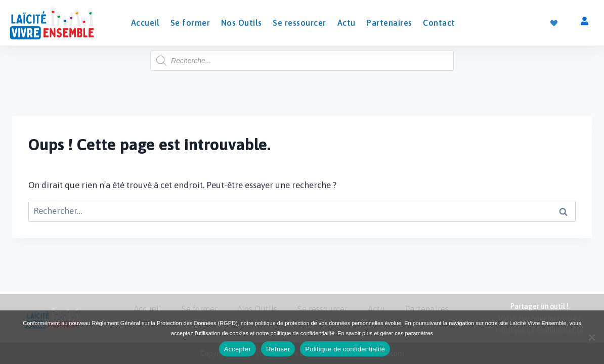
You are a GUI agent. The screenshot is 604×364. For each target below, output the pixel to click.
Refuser (278, 349)
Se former (190, 23)
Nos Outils (242, 23)
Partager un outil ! (540, 306)
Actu (347, 23)
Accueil (145, 23)
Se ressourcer (299, 23)
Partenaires (389, 23)
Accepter (238, 349)
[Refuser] (591, 337)
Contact (439, 23)
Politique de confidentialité (345, 349)
